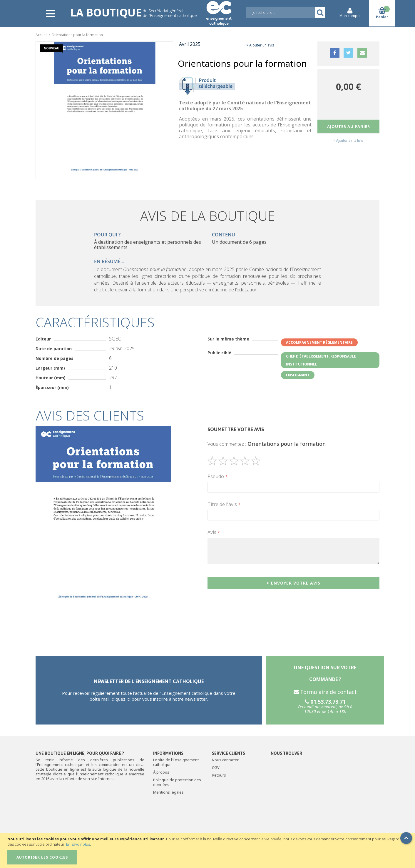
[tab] (207, 415)
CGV (216, 767)
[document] (208, 850)
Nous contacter (225, 760)
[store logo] (151, 9)
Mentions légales (168, 792)
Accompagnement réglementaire (319, 342)
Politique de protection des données (177, 782)
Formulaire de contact (325, 692)
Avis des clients (90, 415)
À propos (161, 772)
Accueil (41, 35)
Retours (219, 775)
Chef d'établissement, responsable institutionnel (321, 360)
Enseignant (298, 375)
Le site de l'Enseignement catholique (176, 762)
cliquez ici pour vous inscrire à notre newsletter (159, 699)
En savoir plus (78, 844)
